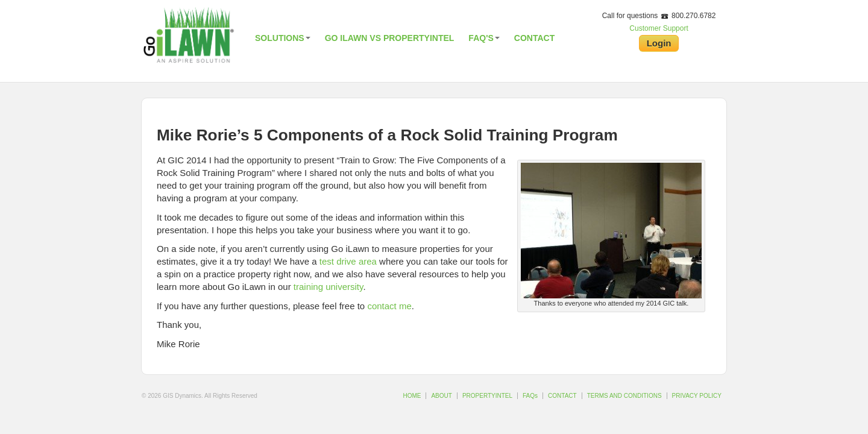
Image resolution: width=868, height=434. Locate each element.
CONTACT (562, 396)
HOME (412, 396)
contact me (389, 306)
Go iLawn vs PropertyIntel (390, 38)
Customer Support (659, 28)
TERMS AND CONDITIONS (624, 396)
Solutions (283, 38)
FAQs (530, 396)
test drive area (348, 261)
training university (329, 287)
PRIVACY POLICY (697, 396)
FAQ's (484, 38)
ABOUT (441, 396)
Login (659, 43)
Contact (534, 38)
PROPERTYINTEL (487, 396)
